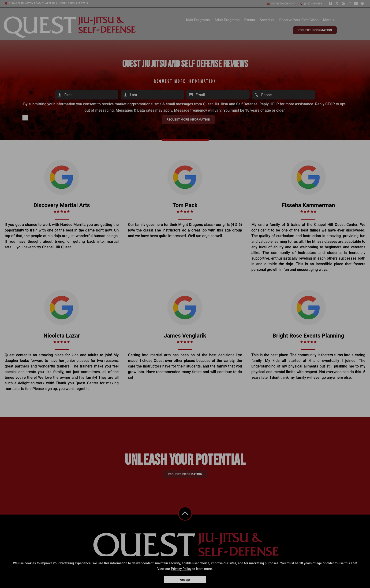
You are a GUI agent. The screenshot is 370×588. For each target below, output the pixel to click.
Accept (185, 580)
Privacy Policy (181, 569)
